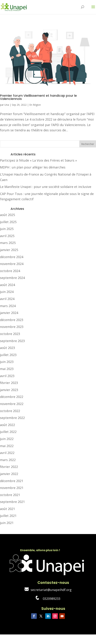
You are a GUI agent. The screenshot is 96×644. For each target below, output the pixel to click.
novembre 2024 (12, 264)
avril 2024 (7, 299)
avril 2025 (7, 236)
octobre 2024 (10, 271)
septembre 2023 (12, 341)
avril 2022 (7, 453)
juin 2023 (7, 362)
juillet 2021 (8, 516)
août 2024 (7, 285)
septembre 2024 (12, 278)
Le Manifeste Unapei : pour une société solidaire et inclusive (46, 187)
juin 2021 (7, 523)
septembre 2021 (12, 502)
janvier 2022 (9, 474)
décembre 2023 (12, 320)
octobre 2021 (10, 495)
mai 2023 (7, 369)
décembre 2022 (12, 397)
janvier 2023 (9, 390)
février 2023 (9, 383)
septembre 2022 (12, 418)
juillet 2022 (8, 432)
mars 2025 (8, 243)
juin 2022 (7, 439)
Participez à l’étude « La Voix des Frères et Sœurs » (38, 160)
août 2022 (7, 425)
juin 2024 (7, 292)
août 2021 (7, 509)
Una (7, 105)
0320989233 (48, 599)
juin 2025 (7, 229)
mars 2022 (8, 460)
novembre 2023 (12, 327)
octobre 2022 (10, 411)
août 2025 (7, 215)
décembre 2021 (12, 481)
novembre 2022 (12, 404)
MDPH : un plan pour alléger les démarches (33, 167)
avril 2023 (7, 376)
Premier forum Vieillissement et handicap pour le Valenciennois (38, 97)
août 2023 (7, 348)
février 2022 (9, 467)
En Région (35, 105)
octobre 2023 (10, 334)
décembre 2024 (12, 257)
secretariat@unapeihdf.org (48, 590)
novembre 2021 (12, 488)
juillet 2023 (8, 355)
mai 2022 (7, 446)
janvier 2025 (9, 250)
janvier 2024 (9, 313)
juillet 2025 (8, 222)
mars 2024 (8, 306)
